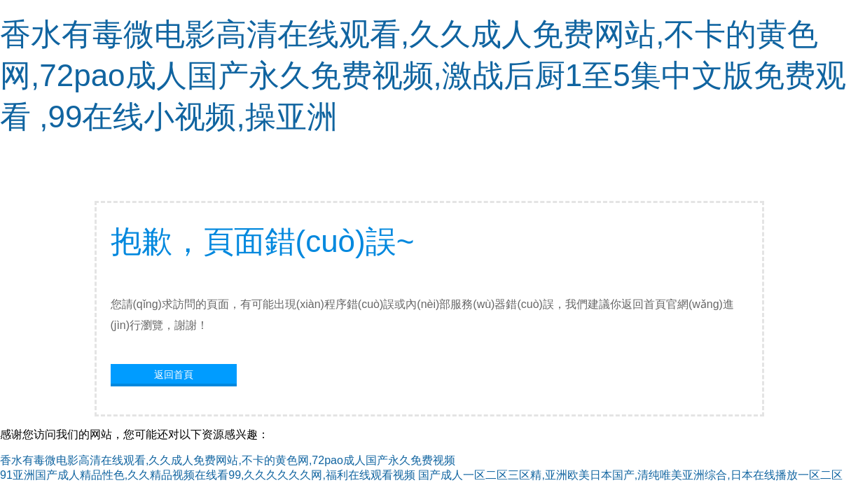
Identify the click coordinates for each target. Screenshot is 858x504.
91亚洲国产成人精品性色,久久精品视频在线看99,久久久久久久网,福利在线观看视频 (208, 475)
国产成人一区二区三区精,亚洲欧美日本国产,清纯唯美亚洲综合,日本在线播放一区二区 (630, 475)
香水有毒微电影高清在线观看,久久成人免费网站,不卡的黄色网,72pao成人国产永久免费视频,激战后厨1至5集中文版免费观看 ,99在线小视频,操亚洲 (423, 75)
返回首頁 (174, 374)
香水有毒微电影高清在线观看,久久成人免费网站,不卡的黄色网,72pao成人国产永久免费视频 (228, 460)
